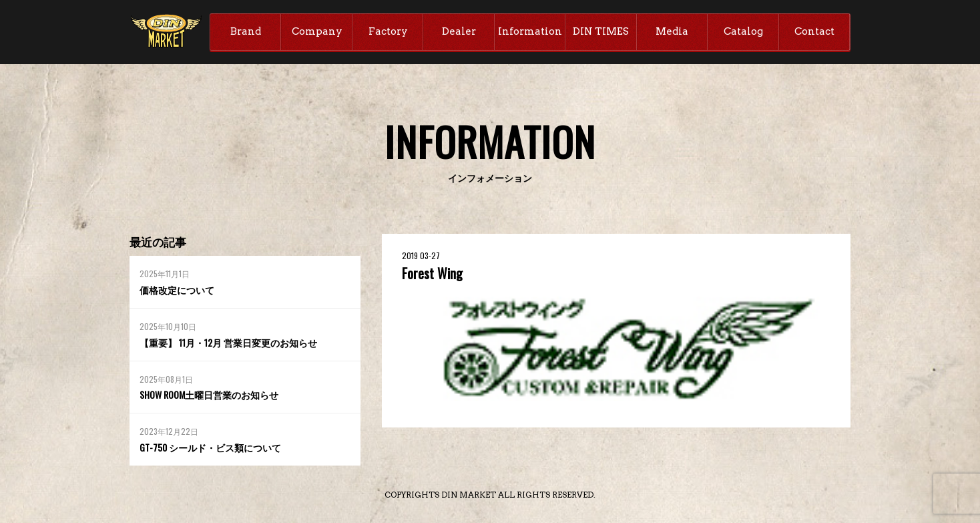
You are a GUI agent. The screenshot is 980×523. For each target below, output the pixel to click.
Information (530, 31)
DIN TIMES (601, 31)
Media (672, 31)
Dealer (459, 31)
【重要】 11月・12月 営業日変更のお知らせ (228, 342)
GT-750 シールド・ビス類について (210, 447)
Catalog (743, 31)
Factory (388, 31)
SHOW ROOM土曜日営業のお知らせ (209, 394)
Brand (246, 31)
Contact (814, 31)
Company (317, 31)
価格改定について (177, 290)
